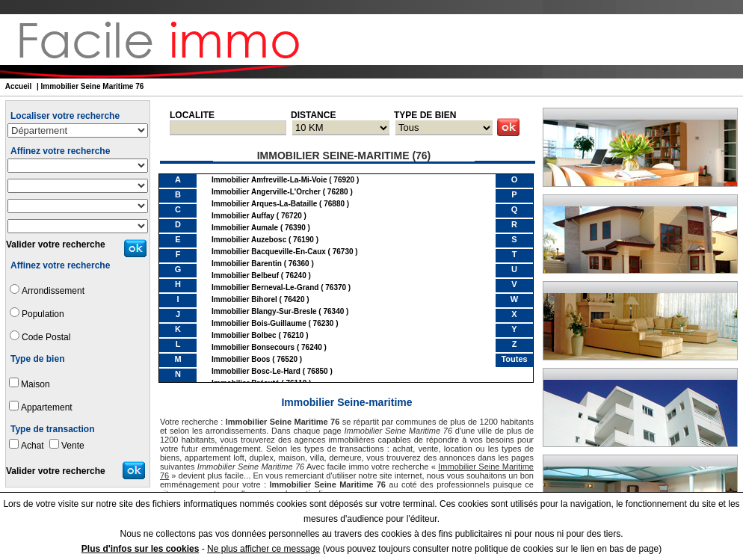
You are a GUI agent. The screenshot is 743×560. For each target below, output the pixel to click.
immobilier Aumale (245, 228)
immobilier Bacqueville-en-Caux (269, 252)
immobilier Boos (241, 359)
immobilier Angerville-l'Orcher (266, 192)
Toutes (514, 359)
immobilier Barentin (247, 264)
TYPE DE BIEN (425, 115)
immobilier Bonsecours (253, 347)
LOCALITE (192, 115)
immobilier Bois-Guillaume (259, 323)
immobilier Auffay (243, 216)
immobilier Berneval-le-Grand (265, 287)
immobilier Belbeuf (245, 276)
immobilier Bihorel (244, 299)
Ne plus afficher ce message (263, 549)
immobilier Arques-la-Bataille (264, 204)
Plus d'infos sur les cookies (141, 549)
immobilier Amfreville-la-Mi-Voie (269, 180)
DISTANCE (313, 115)
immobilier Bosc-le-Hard (256, 371)
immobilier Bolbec (244, 335)
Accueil (19, 86)
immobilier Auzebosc (249, 240)
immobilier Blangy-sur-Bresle (264, 311)
